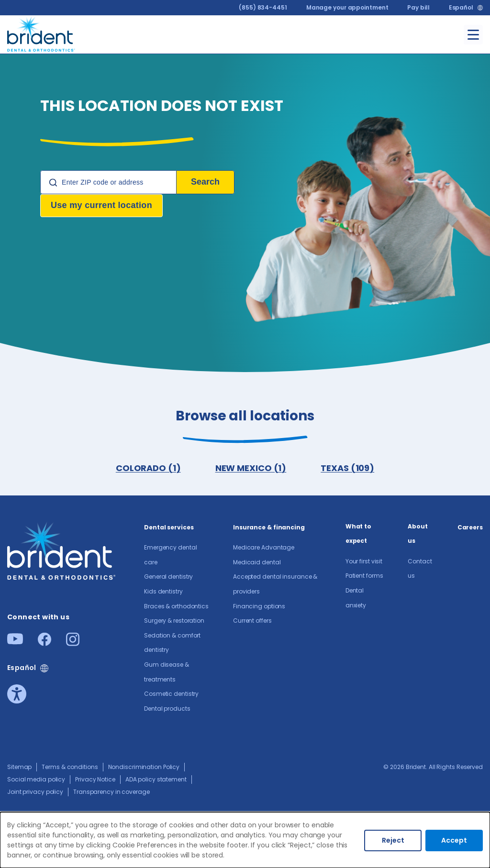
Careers (470, 527)
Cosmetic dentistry (171, 694)
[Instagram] (73, 643)
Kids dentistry (163, 591)
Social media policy (36, 779)
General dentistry (168, 577)
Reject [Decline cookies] (393, 840)
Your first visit (364, 561)
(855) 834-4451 (263, 7)
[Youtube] (15, 642)
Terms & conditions (70, 767)
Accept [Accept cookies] (454, 840)
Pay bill (418, 7)
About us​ (418, 534)
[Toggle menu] (473, 35)
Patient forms (364, 576)
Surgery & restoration (174, 621)
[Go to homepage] (41, 33)
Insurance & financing (269, 527)
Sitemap (19, 767)
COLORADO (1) (148, 468)
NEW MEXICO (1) (251, 468)
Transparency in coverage (111, 792)
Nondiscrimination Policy (144, 767)
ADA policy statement (156, 779)
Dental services (169, 527)
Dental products (167, 709)
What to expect (358, 534)
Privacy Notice (95, 779)
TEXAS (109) (347, 468)
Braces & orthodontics (176, 606)
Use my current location (101, 205)
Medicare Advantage (264, 547)
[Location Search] (108, 182)
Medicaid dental (257, 562)
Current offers (252, 621)
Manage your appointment (347, 7)
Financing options (259, 606)
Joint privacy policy (35, 792)
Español (461, 8)
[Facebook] (45, 643)
